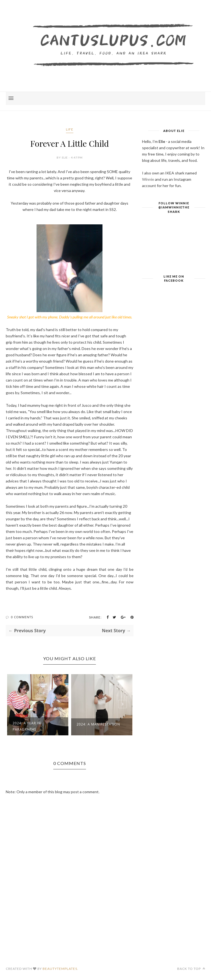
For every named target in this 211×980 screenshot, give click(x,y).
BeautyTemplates (60, 969)
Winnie (148, 179)
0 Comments (22, 617)
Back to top (191, 969)
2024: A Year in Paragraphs (27, 726)
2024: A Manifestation (98, 724)
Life (70, 129)
